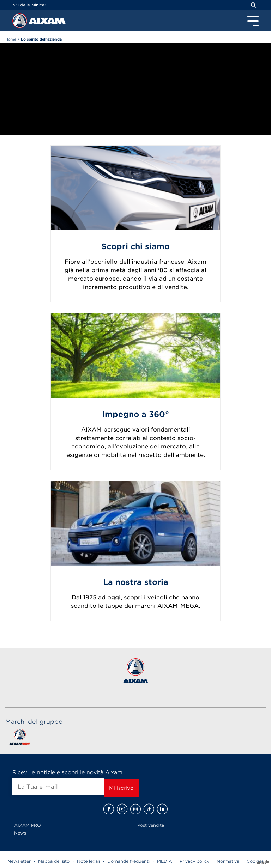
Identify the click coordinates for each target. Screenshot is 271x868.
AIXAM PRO (28, 825)
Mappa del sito (54, 861)
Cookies (255, 861)
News (20, 833)
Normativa (228, 861)
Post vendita (151, 825)
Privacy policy (194, 861)
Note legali (88, 861)
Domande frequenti (128, 861)
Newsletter (19, 861)
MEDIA (165, 861)
